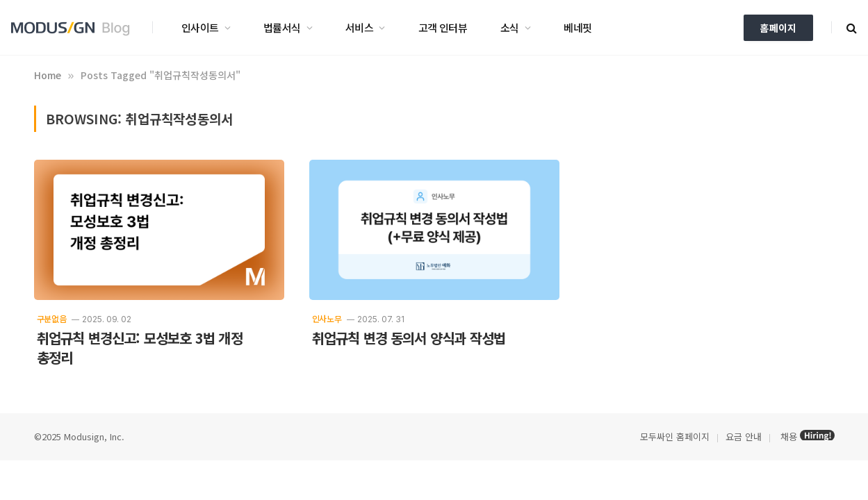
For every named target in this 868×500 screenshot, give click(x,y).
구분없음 (52, 318)
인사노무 (327, 318)
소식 (510, 27)
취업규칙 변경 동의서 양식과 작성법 (409, 338)
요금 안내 (744, 436)
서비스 (359, 27)
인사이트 (200, 27)
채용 (789, 436)
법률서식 (282, 27)
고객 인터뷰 (443, 27)
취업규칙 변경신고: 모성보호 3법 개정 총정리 (140, 348)
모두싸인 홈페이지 (673, 436)
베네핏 (578, 27)
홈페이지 (778, 28)
